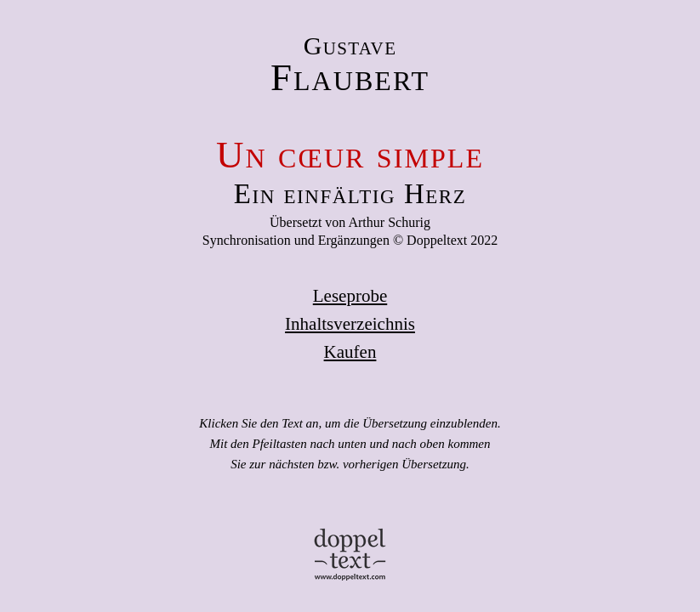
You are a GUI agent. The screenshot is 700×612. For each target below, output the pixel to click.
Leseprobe (350, 296)
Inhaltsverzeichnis (350, 324)
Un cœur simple (350, 155)
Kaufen (350, 352)
